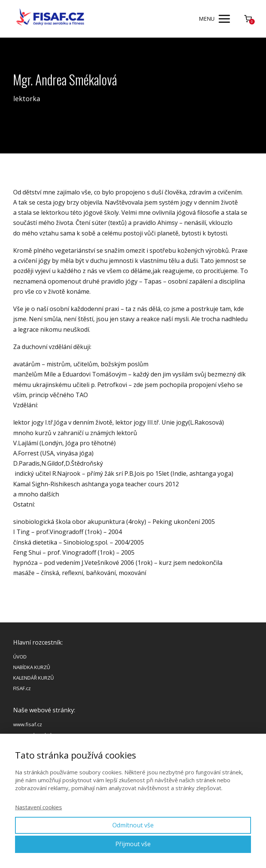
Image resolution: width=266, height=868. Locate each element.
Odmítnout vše (133, 825)
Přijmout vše (133, 844)
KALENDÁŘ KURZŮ (33, 678)
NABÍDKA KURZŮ (32, 667)
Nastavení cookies (39, 807)
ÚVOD (20, 657)
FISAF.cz (22, 688)
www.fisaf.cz (28, 724)
